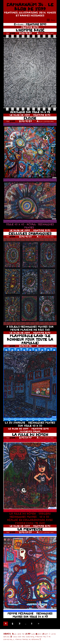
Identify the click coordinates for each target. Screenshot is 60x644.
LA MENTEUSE (30, 529)
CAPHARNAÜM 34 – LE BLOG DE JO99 (30, 7)
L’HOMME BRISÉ (30, 30)
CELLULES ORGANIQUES (30, 234)
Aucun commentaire (45, 33)
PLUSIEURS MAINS (30, 431)
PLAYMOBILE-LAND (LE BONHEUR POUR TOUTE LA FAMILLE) (30, 339)
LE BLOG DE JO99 (20, 115)
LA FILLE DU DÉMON (30, 435)
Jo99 (13, 33)
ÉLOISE (30, 118)
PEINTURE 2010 (30, 27)
